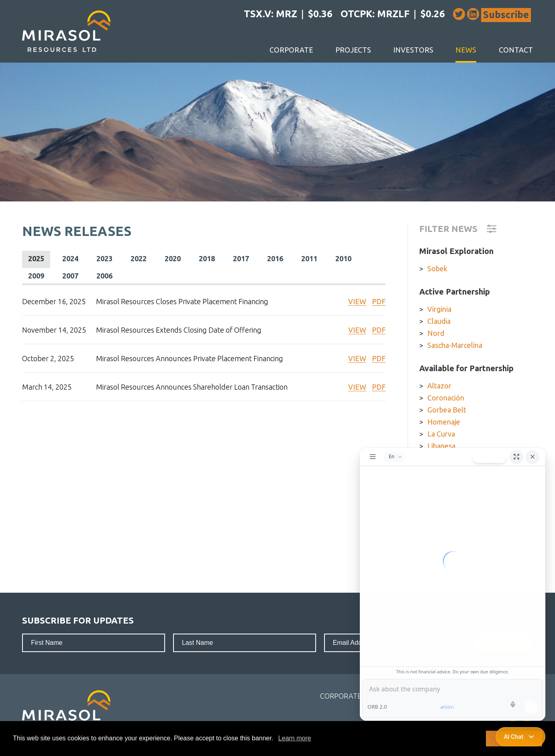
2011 (309, 258)
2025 (36, 258)
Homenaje (444, 422)
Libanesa (441, 446)
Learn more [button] (295, 738)
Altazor (439, 386)
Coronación (446, 398)
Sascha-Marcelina (455, 345)
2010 (343, 258)
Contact (516, 50)
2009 (36, 276)
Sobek (437, 268)
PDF (379, 301)
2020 (173, 258)
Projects (353, 50)
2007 (70, 276)
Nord (436, 333)
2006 (104, 276)
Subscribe (506, 15)
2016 (275, 258)
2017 (241, 258)
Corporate (291, 50)
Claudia (439, 321)
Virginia (439, 309)
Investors (413, 50)
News (466, 50)
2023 (104, 258)
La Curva (441, 434)
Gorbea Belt (447, 410)
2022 (139, 258)
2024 (70, 258)
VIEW (357, 301)
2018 (207, 258)
